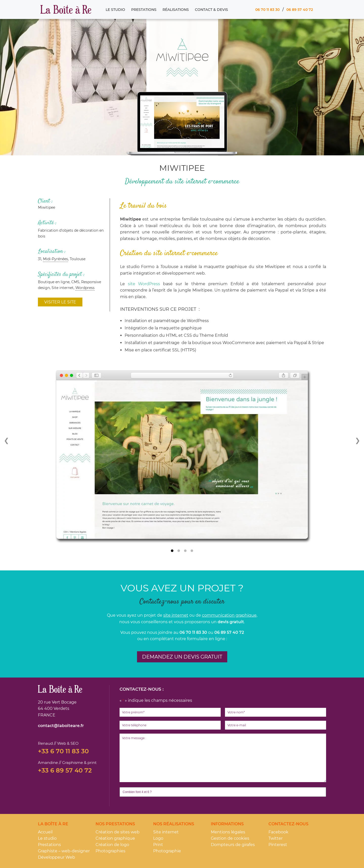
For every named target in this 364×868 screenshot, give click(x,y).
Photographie (167, 851)
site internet (176, 615)
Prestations (144, 10)
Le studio (115, 10)
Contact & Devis (211, 10)
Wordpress (85, 288)
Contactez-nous (288, 824)
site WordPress (145, 284)
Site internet (166, 832)
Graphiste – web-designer (64, 851)
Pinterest (278, 845)
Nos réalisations (174, 824)
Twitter (276, 838)
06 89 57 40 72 (299, 10)
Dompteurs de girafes (233, 845)
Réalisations (175, 10)
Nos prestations (115, 824)
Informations (227, 824)
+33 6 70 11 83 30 (63, 751)
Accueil (45, 832)
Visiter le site (60, 302)
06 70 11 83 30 (267, 10)
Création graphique (115, 838)
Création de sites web (118, 832)
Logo (158, 838)
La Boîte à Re (66, 10)
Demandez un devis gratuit (182, 657)
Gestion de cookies (230, 838)
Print (158, 845)
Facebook (278, 832)
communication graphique (229, 615)
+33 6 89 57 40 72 (65, 770)
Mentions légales (228, 832)
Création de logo (112, 845)
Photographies (110, 851)
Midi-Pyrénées (55, 259)
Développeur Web (56, 857)
